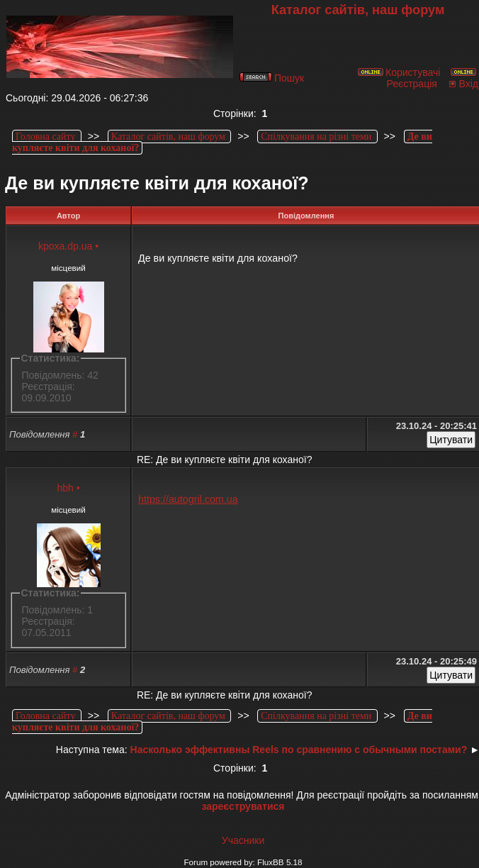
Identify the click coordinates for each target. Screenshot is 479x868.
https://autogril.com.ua (188, 499)
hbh (65, 488)
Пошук (272, 78)
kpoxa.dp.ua (65, 246)
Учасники (243, 840)
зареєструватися (243, 806)
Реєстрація (432, 79)
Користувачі (399, 72)
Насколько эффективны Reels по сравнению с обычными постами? (299, 750)
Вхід (463, 84)
